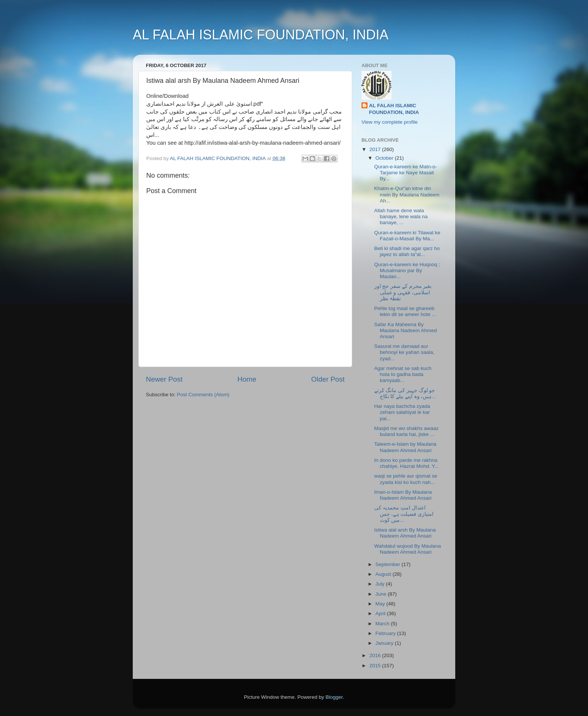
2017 (376, 149)
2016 (376, 655)
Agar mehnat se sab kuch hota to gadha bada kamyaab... (403, 374)
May (381, 604)
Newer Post (164, 379)
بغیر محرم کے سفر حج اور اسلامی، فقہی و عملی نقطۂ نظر (403, 292)
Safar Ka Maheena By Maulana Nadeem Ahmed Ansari (406, 330)
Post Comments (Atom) (203, 395)
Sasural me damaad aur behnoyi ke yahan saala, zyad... (404, 352)
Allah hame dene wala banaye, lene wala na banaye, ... (401, 216)
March (383, 624)
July (381, 584)
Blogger (334, 697)
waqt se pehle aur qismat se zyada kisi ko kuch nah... (406, 479)
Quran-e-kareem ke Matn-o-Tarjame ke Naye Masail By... (406, 173)
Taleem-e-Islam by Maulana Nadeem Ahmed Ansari (405, 447)
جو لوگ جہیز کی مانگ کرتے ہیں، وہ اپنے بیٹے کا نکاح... (405, 393)
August (384, 574)
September (388, 564)
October (385, 158)
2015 (376, 666)
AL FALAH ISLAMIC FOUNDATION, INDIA (261, 35)
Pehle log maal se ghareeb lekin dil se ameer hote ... (405, 311)
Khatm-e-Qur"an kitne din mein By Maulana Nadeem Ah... (407, 194)
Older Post (328, 379)
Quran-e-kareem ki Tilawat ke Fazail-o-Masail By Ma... (407, 236)
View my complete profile (390, 122)
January (385, 643)
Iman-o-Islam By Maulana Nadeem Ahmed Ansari (403, 495)
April (381, 613)
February (386, 633)
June (382, 594)
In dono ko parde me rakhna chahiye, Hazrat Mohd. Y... (406, 463)
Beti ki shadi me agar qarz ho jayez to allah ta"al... (407, 251)
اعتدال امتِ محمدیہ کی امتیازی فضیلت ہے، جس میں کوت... (404, 514)
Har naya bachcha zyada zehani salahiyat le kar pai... (402, 412)
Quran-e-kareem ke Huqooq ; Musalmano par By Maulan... (407, 270)
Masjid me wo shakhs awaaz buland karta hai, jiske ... (406, 431)
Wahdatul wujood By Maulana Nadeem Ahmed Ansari (408, 549)
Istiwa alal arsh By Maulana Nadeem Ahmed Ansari (405, 533)
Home (247, 379)
